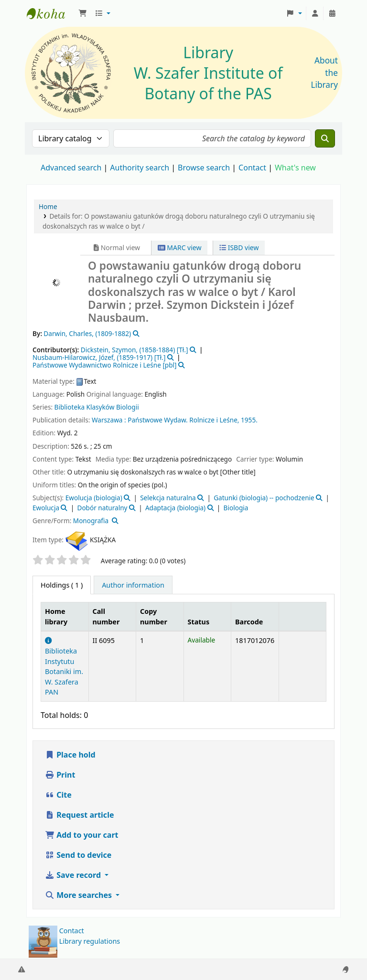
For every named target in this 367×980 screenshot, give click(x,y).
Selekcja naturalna (168, 498)
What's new (295, 168)
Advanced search (71, 168)
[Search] (325, 138)
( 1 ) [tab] (62, 585)
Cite (58, 795)
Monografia (91, 521)
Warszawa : (109, 420)
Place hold (70, 755)
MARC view (180, 248)
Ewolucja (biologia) (94, 498)
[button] (83, 13)
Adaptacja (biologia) (175, 508)
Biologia (236, 508)
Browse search (204, 168)
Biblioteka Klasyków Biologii (97, 407)
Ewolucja (46, 508)
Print (60, 775)
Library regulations (90, 941)
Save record (74, 875)
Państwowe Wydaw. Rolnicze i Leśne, (183, 420)
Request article (79, 815)
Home (48, 206)
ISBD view (239, 248)
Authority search (140, 168)
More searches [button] (79, 895)
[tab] (133, 585)
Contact (72, 931)
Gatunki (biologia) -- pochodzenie (264, 498)
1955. (249, 420)
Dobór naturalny (102, 508)
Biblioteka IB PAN (51, 13)
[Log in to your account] (315, 13)
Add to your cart (82, 835)
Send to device (78, 855)
